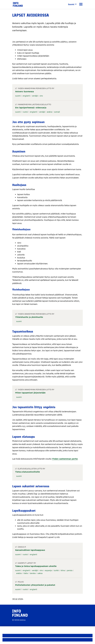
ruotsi (25, 112)
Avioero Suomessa (24, 92)
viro (41, 96)
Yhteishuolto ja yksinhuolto (29, 317)
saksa (40, 573)
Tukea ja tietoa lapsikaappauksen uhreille (36, 566)
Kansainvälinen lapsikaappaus (30, 550)
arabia (49, 112)
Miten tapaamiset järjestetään (30, 393)
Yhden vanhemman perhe (65, 459)
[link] (18, 4)
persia (70, 570)
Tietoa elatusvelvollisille (28, 472)
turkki (56, 570)
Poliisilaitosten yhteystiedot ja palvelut (35, 585)
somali (57, 112)
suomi (18, 96)
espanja (48, 570)
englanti (26, 96)
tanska (33, 573)
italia (26, 573)
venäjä (35, 96)
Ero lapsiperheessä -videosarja (31, 108)
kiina (63, 570)
